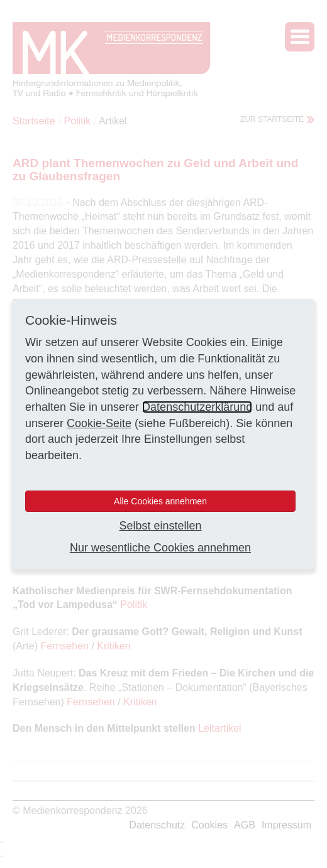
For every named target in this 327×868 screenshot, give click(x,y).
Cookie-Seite (99, 423)
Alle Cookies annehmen (160, 501)
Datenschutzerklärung (197, 407)
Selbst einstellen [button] (160, 526)
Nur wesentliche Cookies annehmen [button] (160, 548)
